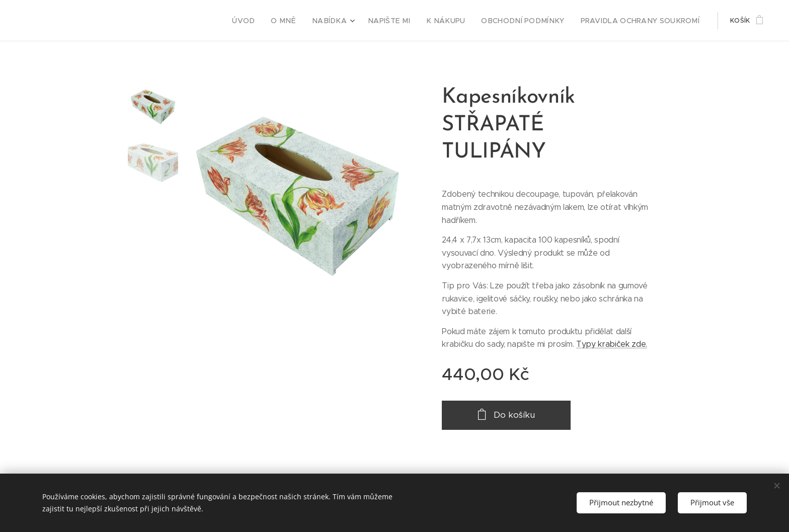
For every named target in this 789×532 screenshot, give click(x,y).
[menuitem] (277, 21)
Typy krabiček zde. (612, 344)
